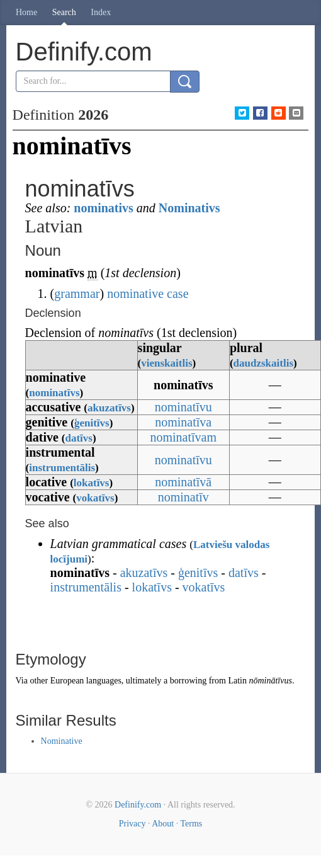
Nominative (62, 741)
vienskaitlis (166, 363)
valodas (253, 545)
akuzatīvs (109, 408)
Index (101, 12)
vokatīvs (95, 498)
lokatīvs (92, 483)
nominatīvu (183, 407)
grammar (77, 294)
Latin (237, 681)
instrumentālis (62, 468)
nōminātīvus (270, 681)
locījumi (69, 559)
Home (26, 12)
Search (64, 12)
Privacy (132, 824)
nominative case (148, 294)
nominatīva (183, 422)
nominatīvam (183, 437)
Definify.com (138, 805)
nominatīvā (183, 482)
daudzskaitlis (263, 363)
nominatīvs (54, 393)
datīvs (78, 438)
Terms (191, 824)
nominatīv (183, 497)
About (163, 824)
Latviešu (213, 545)
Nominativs (189, 208)
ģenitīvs (92, 423)
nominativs (103, 208)
